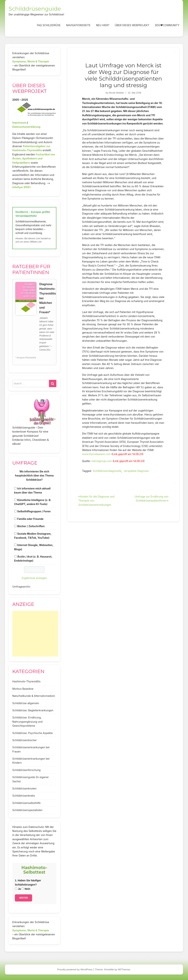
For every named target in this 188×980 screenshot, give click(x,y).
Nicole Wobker (116, 93)
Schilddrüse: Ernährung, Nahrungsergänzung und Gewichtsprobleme (27, 722)
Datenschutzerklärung (26, 127)
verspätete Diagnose (136, 471)
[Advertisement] (35, 634)
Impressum (19, 123)
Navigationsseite (78, 25)
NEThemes (124, 969)
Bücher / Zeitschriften (31, 526)
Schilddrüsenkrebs (24, 796)
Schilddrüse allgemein (26, 703)
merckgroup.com (102, 461)
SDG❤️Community (167, 25)
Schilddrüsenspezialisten (27, 810)
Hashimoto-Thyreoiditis (26, 681)
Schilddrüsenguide (35, 9)
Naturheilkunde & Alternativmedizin (34, 696)
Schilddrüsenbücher (25, 740)
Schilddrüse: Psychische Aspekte (32, 733)
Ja (18, 889)
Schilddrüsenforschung (26, 770)
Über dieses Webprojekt (132, 25)
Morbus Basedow (23, 689)
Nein (26, 889)
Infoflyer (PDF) (21, 187)
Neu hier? (103, 25)
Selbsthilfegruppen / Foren (34, 511)
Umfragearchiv (21, 587)
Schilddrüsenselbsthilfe (26, 803)
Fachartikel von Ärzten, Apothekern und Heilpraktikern (34, 159)
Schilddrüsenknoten (24, 788)
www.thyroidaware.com (96, 454)
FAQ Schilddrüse (49, 25)
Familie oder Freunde (30, 519)
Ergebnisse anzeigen (34, 578)
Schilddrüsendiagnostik (107, 471)
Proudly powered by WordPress (75, 969)
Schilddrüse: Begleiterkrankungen (33, 710)
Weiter (23, 898)
